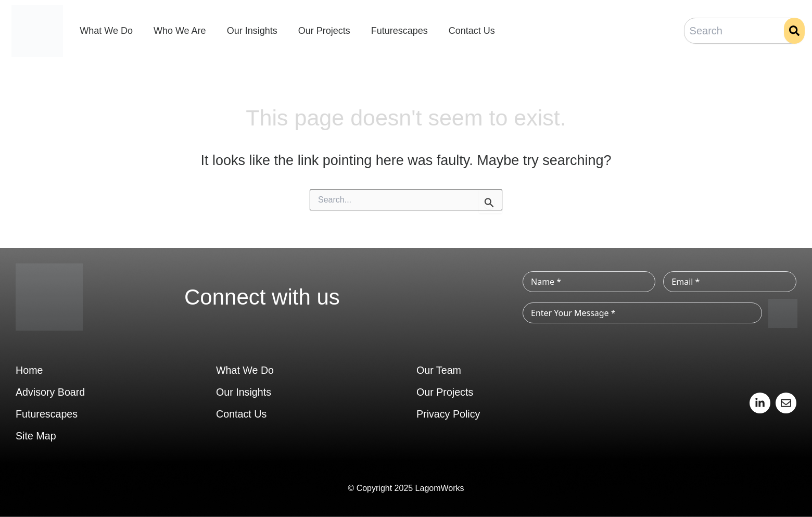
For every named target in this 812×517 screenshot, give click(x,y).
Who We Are (180, 31)
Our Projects (324, 31)
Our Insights (252, 31)
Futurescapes (399, 31)
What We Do (106, 31)
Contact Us (472, 31)
